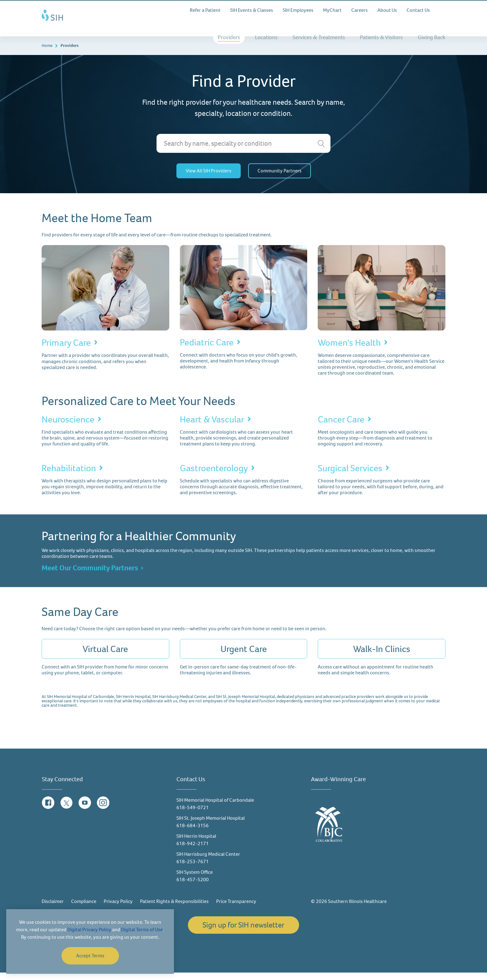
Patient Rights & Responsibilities (174, 909)
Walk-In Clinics (382, 657)
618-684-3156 (193, 833)
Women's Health (349, 350)
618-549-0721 (193, 815)
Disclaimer (53, 909)
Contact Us (418, 10)
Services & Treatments (319, 37)
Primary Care (66, 350)
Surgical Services (350, 476)
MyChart (332, 10)
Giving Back (432, 37)
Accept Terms (90, 956)
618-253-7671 (193, 869)
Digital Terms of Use (142, 930)
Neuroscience (68, 427)
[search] (321, 151)
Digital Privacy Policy (89, 930)
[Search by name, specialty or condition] (243, 151)
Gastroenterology (214, 476)
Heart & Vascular (212, 427)
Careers (360, 10)
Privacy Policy (118, 909)
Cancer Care (341, 427)
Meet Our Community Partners (90, 576)
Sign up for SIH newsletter (243, 932)
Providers (229, 37)
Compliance (84, 909)
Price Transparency (236, 909)
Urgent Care (244, 657)
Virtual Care (105, 657)
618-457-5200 (193, 887)
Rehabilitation (69, 476)
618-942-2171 (193, 851)
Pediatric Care (207, 350)
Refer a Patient (205, 10)
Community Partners (280, 178)
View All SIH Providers (209, 178)
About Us (387, 10)
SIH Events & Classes (252, 10)
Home (47, 53)
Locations (266, 37)
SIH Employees (298, 10)
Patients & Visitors (381, 37)
